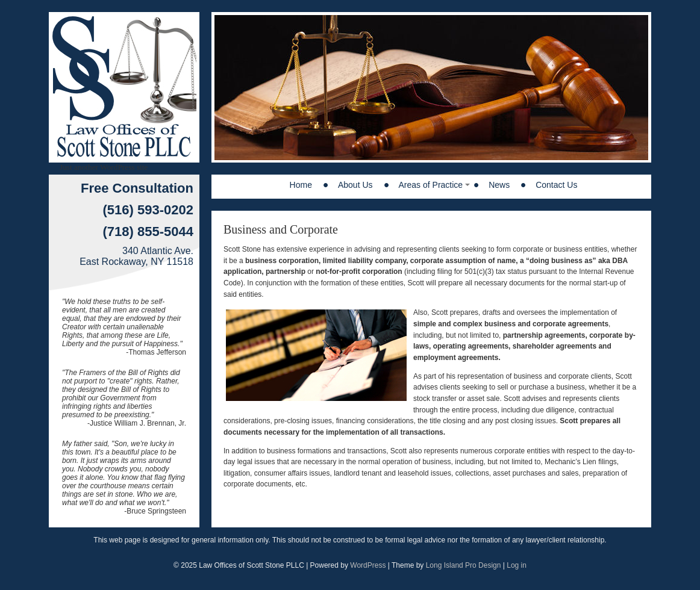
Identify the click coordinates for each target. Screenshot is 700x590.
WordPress (368, 565)
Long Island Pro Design (464, 565)
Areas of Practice (431, 185)
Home (301, 185)
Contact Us (556, 185)
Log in (517, 565)
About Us (355, 185)
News (499, 185)
